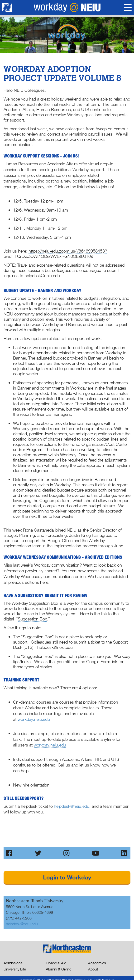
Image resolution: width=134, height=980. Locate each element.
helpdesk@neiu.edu (72, 806)
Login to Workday (67, 877)
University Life (15, 969)
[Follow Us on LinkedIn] (124, 853)
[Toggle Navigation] (128, 8)
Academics (97, 963)
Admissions (13, 963)
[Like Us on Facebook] (10, 853)
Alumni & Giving (59, 969)
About (93, 969)
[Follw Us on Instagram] (67, 853)
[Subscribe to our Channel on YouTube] (96, 853)
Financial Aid (56, 963)
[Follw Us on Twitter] (38, 853)
